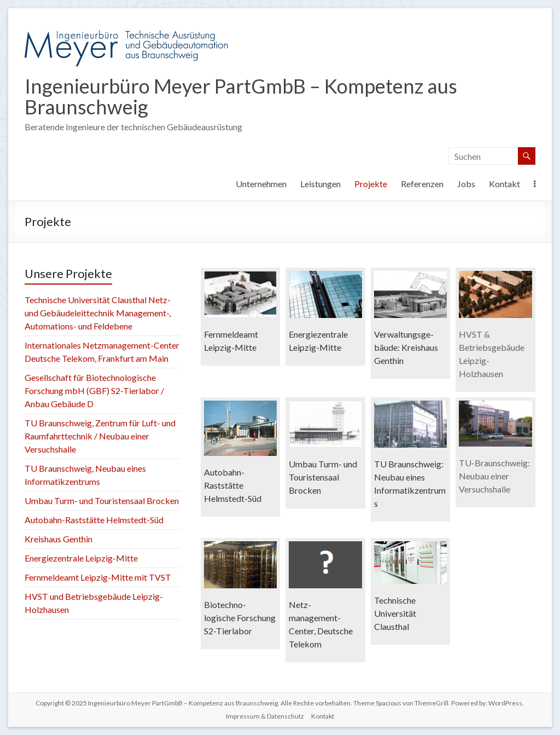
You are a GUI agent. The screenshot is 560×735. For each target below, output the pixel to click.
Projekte (371, 184)
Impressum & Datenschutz (265, 716)
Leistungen (320, 184)
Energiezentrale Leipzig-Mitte (81, 558)
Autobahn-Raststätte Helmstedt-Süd (94, 520)
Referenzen (422, 184)
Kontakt (504, 184)
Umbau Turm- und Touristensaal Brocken (102, 500)
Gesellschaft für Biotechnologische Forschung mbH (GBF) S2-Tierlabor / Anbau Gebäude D (94, 390)
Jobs (466, 184)
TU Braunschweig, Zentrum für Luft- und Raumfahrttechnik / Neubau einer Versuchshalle (100, 436)
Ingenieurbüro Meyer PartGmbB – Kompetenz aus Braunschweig (241, 96)
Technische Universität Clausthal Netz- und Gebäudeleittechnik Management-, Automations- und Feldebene (98, 313)
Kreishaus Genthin (59, 539)
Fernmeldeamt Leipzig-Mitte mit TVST (98, 577)
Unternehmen (261, 184)
